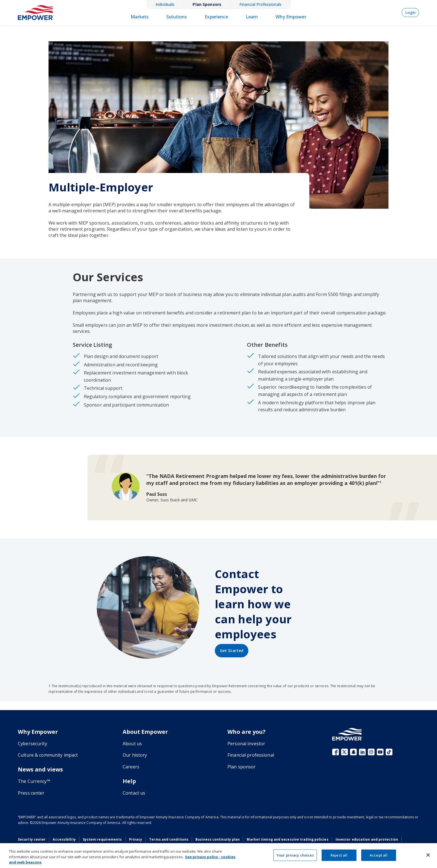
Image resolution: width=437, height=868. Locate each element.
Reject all (339, 855)
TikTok (389, 752)
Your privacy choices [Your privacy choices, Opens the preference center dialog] (295, 855)
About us (132, 744)
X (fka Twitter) (344, 752)
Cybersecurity (32, 744)
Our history (135, 755)
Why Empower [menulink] (291, 17)
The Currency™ (34, 781)
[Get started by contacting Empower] (232, 651)
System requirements (102, 839)
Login (410, 12)
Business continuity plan (218, 839)
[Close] (428, 855)
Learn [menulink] (252, 17)
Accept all (378, 855)
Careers (131, 767)
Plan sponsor (242, 767)
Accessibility (64, 839)
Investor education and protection (367, 839)
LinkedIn (362, 752)
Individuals (165, 4)
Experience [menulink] (216, 17)
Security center (32, 839)
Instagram (371, 752)
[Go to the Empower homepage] (347, 734)
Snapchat (353, 752)
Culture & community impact (48, 755)
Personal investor (246, 744)
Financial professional (251, 755)
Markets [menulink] (140, 17)
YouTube (380, 752)
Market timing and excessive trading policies (287, 839)
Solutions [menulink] (177, 17)
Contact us (134, 793)
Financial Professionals (260, 4)
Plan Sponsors (207, 4)
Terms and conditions (169, 839)
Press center (31, 793)
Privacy (136, 839)
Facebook (336, 752)
